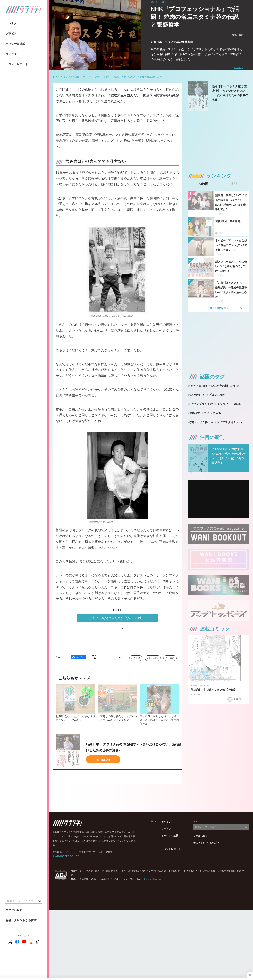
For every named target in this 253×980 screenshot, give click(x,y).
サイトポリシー (87, 852)
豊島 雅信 (237, 35)
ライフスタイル (229, 422)
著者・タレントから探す (21, 920)
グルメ (137, 658)
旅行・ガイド (201, 422)
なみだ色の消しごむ (225, 386)
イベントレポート (17, 64)
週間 (234, 184)
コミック (11, 54)
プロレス (217, 395)
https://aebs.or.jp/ (153, 879)
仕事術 (171, 658)
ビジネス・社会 (71, 77)
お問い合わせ (106, 852)
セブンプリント (202, 404)
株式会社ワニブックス (64, 852)
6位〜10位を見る (218, 308)
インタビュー (229, 404)
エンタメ (11, 23)
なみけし (197, 395)
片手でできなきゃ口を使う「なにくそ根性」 (117, 618)
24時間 (203, 184)
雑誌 (195, 413)
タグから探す (14, 910)
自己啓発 (154, 658)
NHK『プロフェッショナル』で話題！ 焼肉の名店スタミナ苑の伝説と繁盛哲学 (123, 77)
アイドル (199, 386)
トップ (56, 77)
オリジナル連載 (15, 44)
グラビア (11, 34)
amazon (103, 759)
